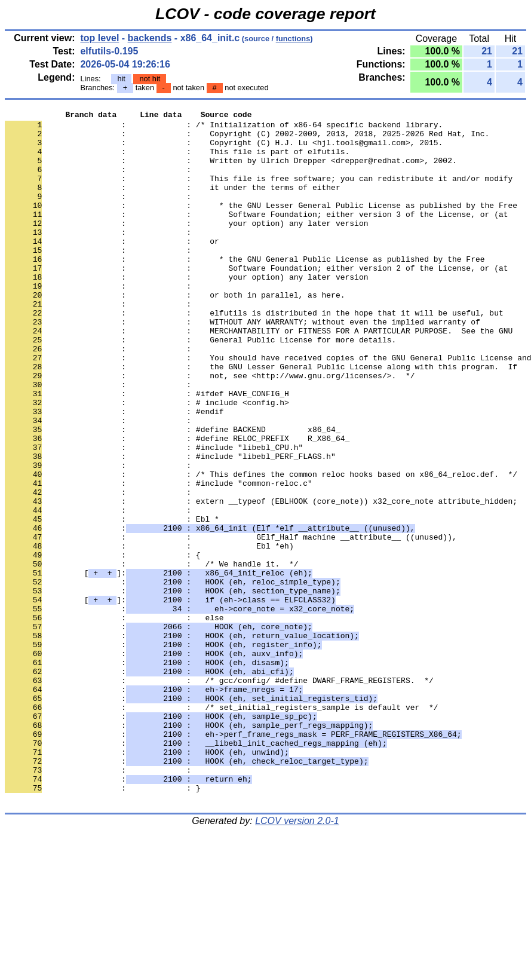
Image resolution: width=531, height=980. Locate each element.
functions (293, 39)
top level (99, 38)
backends (150, 38)
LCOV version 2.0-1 (297, 959)
